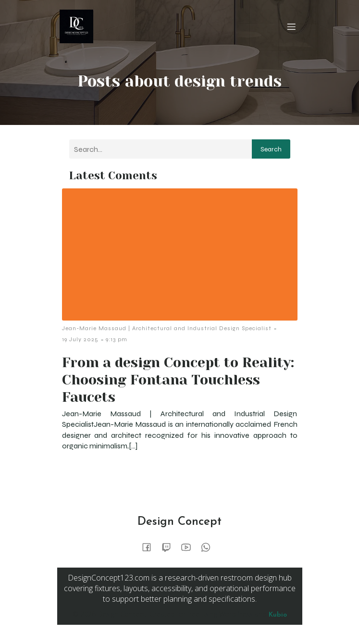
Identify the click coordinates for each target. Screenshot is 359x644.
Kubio (278, 615)
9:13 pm (117, 339)
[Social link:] (150, 547)
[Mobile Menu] (292, 26)
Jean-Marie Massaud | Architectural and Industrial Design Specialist (167, 328)
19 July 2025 (80, 339)
